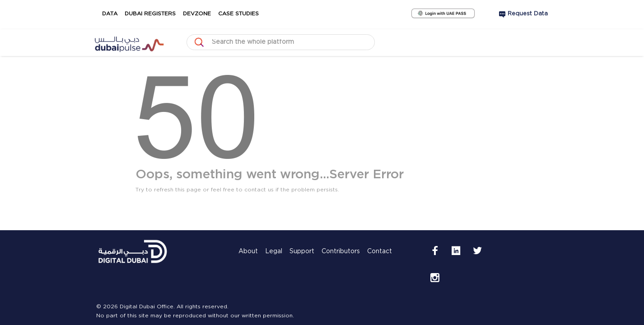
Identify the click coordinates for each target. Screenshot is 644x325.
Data (105, 14)
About (248, 273)
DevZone (207, 14)
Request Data (528, 14)
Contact (380, 273)
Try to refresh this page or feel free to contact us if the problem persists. (237, 190)
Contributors (341, 273)
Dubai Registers (152, 14)
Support (302, 273)
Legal (274, 273)
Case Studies (255, 14)
